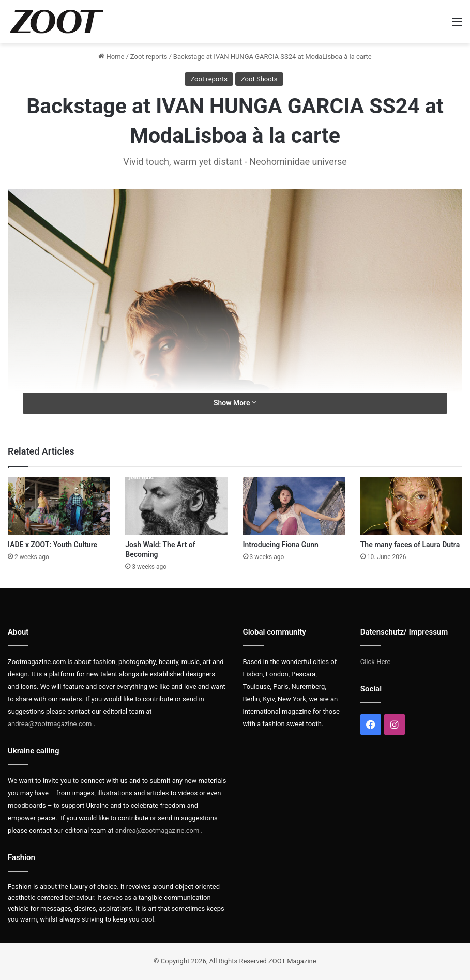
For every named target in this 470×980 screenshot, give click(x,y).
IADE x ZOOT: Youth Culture (52, 545)
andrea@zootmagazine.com (50, 724)
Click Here (376, 662)
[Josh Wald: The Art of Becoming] (176, 506)
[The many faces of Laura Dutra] (411, 506)
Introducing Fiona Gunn (281, 545)
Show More (235, 403)
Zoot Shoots (259, 79)
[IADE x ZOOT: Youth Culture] (59, 506)
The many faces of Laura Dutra (410, 545)
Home (111, 57)
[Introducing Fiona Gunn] (294, 506)
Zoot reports (149, 57)
